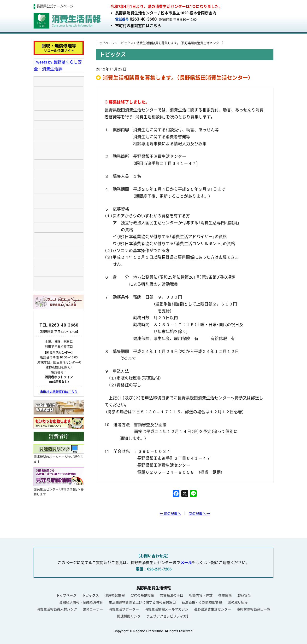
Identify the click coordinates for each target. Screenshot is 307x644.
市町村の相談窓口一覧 (254, 609)
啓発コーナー (93, 609)
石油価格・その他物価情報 (202, 602)
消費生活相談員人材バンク (57, 609)
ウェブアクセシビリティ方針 (168, 616)
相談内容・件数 (201, 595)
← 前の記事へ (170, 514)
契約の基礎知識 (142, 595)
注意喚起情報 (115, 595)
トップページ (66, 595)
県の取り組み (238, 602)
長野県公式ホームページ (55, 6)
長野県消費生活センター (213, 609)
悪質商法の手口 (171, 595)
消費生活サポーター (124, 609)
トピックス (90, 595)
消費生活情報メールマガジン (166, 609)
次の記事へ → (199, 514)
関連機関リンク (129, 616)
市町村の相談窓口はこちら (138, 26)
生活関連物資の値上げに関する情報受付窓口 (142, 602)
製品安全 (244, 595)
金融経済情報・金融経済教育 (81, 602)
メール (186, 563)
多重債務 (225, 595)
